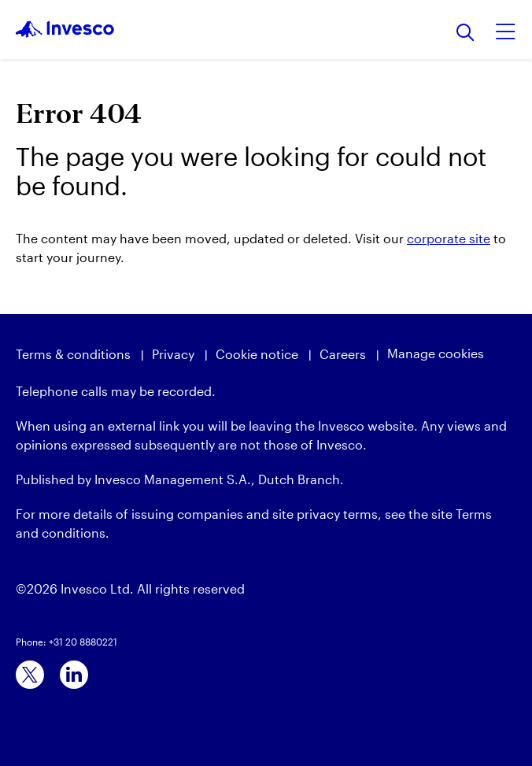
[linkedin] (74, 675)
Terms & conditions (73, 354)
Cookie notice (257, 354)
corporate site (449, 238)
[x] (30, 675)
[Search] (465, 33)
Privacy (173, 354)
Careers (343, 354)
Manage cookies (436, 353)
